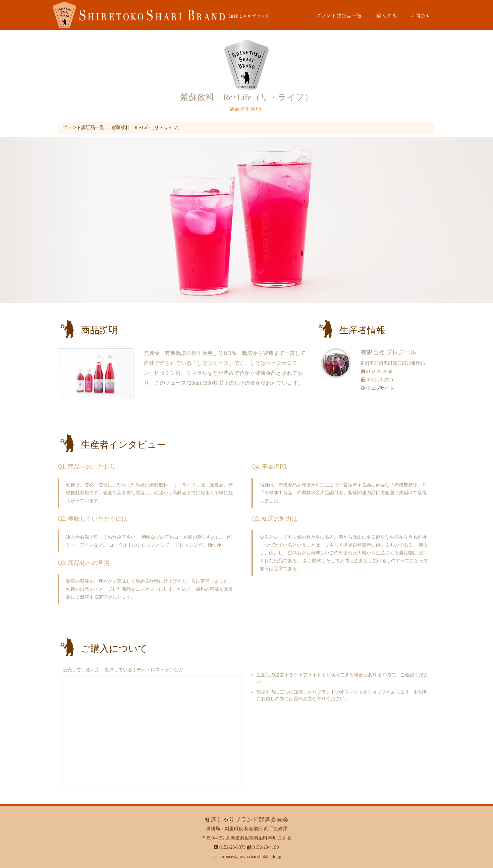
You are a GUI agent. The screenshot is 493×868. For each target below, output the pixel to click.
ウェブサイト (380, 388)
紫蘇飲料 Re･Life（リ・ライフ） (147, 128)
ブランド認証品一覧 (83, 128)
